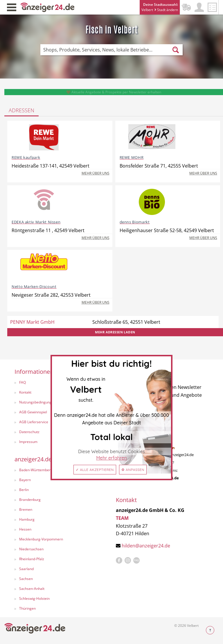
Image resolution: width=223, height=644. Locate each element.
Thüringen (27, 608)
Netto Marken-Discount (34, 287)
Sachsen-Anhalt (32, 589)
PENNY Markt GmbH (32, 322)
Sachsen (26, 579)
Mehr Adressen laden (115, 332)
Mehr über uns (96, 173)
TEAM (122, 518)
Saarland (26, 569)
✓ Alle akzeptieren (95, 470)
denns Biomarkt (135, 222)
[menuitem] (59, 481)
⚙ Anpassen (133, 470)
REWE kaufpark (26, 157)
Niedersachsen (31, 549)
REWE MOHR (132, 157)
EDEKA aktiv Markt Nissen (36, 222)
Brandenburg (30, 500)
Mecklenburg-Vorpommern (41, 539)
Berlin (24, 490)
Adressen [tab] (21, 110)
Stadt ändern (166, 10)
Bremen (26, 509)
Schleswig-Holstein (34, 598)
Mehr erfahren (111, 458)
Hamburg (27, 519)
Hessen (25, 529)
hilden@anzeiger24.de (146, 546)
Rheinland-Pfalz (32, 559)
